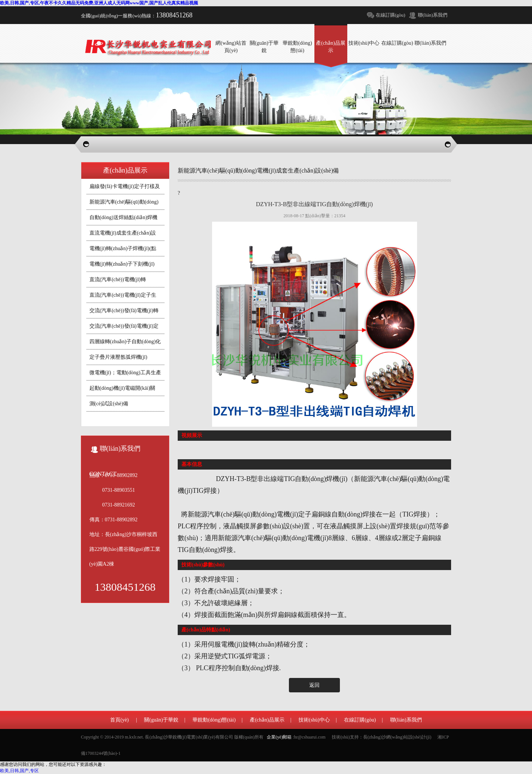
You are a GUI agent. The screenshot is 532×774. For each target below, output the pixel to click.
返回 (314, 685)
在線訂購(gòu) (391, 15)
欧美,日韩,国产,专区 (19, 771)
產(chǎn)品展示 (267, 720)
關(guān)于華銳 (161, 720)
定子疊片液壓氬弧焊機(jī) (118, 357)
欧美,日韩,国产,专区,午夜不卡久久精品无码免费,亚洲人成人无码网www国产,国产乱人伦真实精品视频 (99, 3)
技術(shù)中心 (314, 720)
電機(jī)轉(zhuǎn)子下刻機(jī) (122, 264)
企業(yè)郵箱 (279, 737)
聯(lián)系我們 (433, 15)
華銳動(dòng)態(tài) (214, 720)
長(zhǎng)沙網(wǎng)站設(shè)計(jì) (397, 737)
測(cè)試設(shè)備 (109, 404)
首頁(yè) (120, 720)
